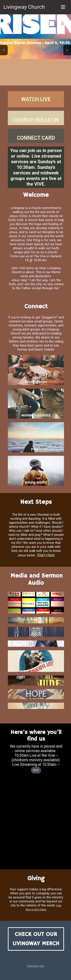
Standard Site (35, 966)
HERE (36, 770)
